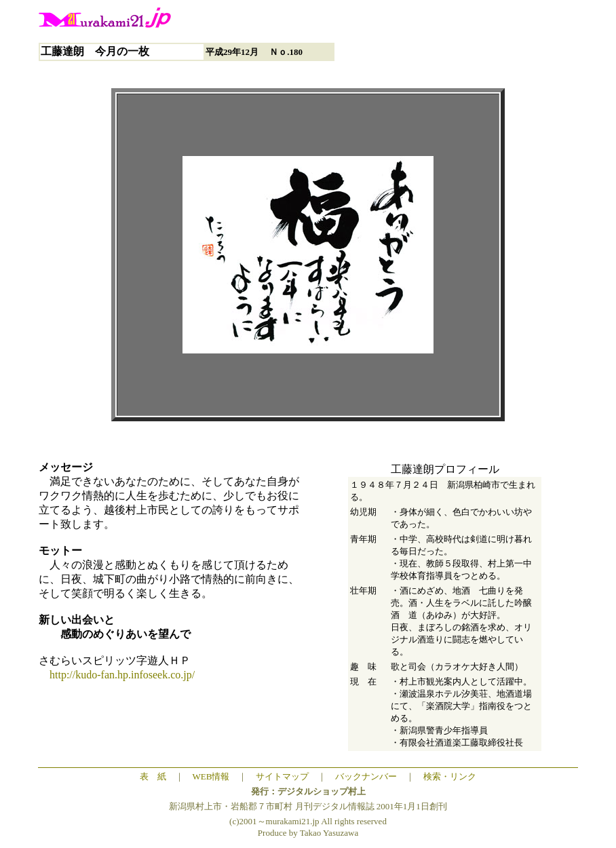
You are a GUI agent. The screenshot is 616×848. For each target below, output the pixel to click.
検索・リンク (450, 776)
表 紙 (153, 776)
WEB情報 (211, 776)
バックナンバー (366, 776)
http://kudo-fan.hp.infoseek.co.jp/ (117, 675)
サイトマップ (282, 776)
